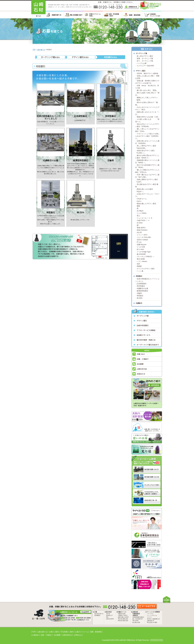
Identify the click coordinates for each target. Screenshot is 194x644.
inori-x (139, 201)
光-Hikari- (140, 211)
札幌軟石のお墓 (51, 160)
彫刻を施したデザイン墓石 (147, 204)
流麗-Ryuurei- (142, 245)
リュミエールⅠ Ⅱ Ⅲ (145, 218)
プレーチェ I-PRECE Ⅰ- (146, 257)
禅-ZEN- (81, 213)
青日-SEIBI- (141, 259)
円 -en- (139, 242)
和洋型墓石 (111, 116)
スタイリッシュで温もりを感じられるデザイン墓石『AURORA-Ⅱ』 (147, 136)
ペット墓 (140, 271)
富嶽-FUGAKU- (142, 230)
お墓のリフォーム (82, 632)
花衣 (138, 264)
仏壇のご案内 (54, 632)
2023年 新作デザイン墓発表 (148, 73)
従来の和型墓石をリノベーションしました (51, 117)
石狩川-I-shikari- (143, 240)
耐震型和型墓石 (81, 160)
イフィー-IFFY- (142, 235)
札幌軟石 (139, 303)
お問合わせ (78, 635)
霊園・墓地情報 (96, 632)
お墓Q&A (35, 635)
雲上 (138, 216)
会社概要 (57, 635)
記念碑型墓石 (81, 116)
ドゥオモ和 (141, 247)
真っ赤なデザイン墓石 (145, 56)
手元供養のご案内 (67, 632)
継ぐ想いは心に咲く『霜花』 (147, 90)
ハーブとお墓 (142, 63)
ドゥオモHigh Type (144, 252)
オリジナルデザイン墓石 (146, 269)
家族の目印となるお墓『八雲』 (148, 117)
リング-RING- (142, 213)
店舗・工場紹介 (46, 635)
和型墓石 (51, 213)
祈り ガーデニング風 (145, 61)
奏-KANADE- (141, 254)
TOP (34, 50)
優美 (138, 206)
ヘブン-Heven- (142, 261)
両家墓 (139, 266)
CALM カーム (142, 199)
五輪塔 (111, 160)
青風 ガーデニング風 (145, 58)
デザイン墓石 (141, 71)
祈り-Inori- (141, 249)
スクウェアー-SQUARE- (146, 66)
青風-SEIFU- (141, 228)
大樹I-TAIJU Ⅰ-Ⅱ (143, 220)
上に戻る (167, 599)
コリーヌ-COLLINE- (144, 237)
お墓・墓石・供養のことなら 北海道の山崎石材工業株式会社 (38, 7)
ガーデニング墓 (141, 53)
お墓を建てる (41, 50)
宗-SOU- (140, 223)
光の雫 (139, 233)
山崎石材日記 (67, 635)
